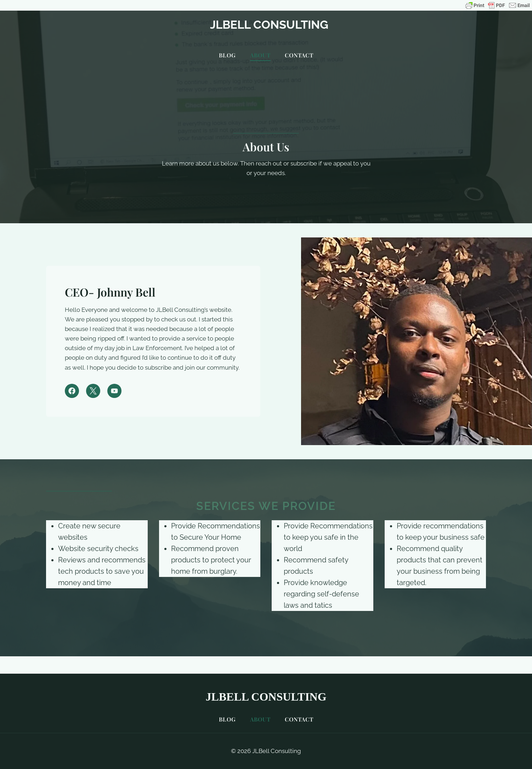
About (260, 55)
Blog (227, 55)
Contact (299, 55)
